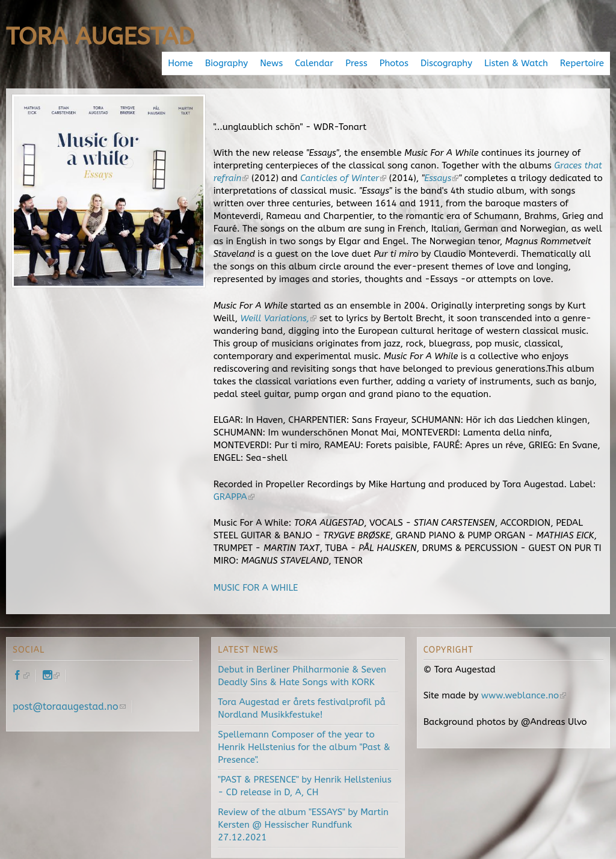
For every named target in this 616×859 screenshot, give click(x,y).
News (271, 63)
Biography (226, 63)
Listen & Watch (516, 63)
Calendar (314, 63)
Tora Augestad (100, 36)
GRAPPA (234, 497)
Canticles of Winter (343, 178)
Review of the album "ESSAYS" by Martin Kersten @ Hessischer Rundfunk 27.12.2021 (303, 825)
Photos (394, 63)
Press (356, 63)
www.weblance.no (524, 695)
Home (180, 63)
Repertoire (582, 63)
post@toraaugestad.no (69, 707)
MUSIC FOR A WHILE (256, 588)
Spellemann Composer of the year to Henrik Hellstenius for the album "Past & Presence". (304, 747)
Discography (446, 63)
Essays (441, 178)
